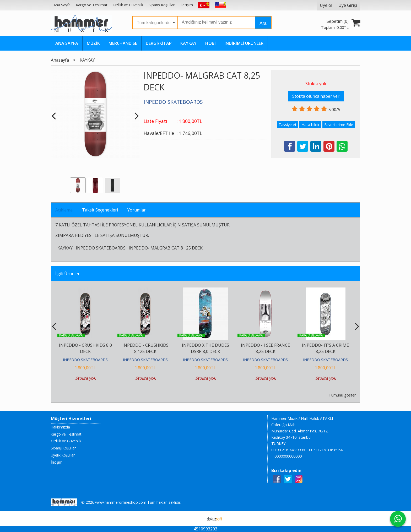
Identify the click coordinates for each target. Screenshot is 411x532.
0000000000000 (288, 456)
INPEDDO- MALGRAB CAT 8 (156, 248)
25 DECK (194, 248)
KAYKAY (65, 248)
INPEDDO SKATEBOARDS (101, 248)
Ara (263, 23)
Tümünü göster (342, 395)
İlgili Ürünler (67, 274)
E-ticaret (197, 518)
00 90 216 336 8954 (326, 450)
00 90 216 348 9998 (288, 450)
